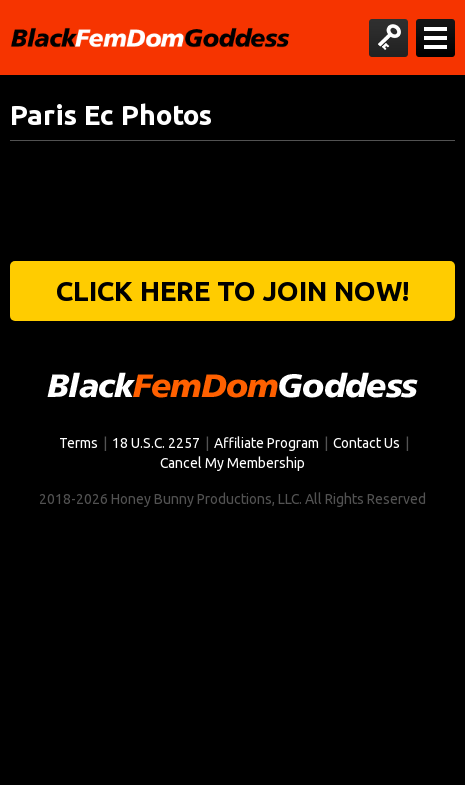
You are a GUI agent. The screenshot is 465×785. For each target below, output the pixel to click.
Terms (78, 443)
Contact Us (366, 443)
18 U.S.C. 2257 (156, 443)
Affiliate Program (266, 443)
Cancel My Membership (232, 463)
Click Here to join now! (232, 290)
